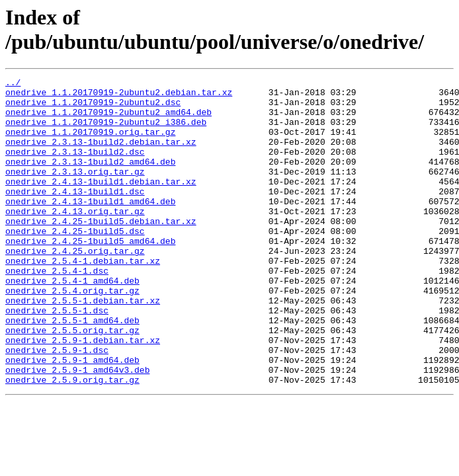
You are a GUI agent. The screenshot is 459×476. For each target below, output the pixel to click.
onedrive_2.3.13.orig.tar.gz (75, 191)
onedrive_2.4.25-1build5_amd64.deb (90, 274)
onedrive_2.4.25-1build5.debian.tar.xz (101, 251)
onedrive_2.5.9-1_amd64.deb (72, 417)
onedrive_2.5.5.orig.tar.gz (72, 381)
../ (13, 84)
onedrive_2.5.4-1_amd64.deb (72, 322)
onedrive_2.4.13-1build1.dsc (75, 215)
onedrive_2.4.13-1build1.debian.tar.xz (101, 203)
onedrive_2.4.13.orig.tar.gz (75, 239)
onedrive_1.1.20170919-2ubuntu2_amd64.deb (108, 120)
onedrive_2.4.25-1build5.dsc (75, 262)
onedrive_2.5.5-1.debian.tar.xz (83, 346)
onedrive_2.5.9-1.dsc (57, 405)
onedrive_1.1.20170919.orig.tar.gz (90, 143)
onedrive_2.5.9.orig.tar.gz (72, 441)
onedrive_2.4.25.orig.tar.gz (75, 286)
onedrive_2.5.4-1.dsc (57, 310)
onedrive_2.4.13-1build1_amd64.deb (90, 227)
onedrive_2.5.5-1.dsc (57, 358)
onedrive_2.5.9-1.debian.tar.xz (83, 393)
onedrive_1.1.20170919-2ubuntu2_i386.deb (106, 132)
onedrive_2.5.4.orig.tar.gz (72, 334)
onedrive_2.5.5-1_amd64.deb (72, 370)
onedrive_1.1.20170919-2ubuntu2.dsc (93, 108)
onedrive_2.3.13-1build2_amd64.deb (90, 179)
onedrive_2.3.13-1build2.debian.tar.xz (101, 155)
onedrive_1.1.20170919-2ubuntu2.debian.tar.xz (119, 96)
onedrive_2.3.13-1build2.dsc (75, 167)
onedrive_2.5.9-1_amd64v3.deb (77, 429)
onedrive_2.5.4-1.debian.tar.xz (83, 298)
